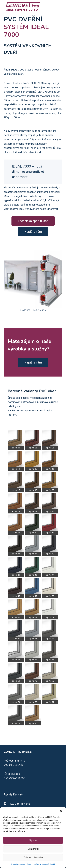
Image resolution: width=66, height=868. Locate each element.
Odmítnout (33, 849)
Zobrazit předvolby (33, 857)
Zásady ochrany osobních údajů (41, 864)
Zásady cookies (18, 864)
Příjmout (33, 840)
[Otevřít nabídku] (59, 6)
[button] (61, 811)
